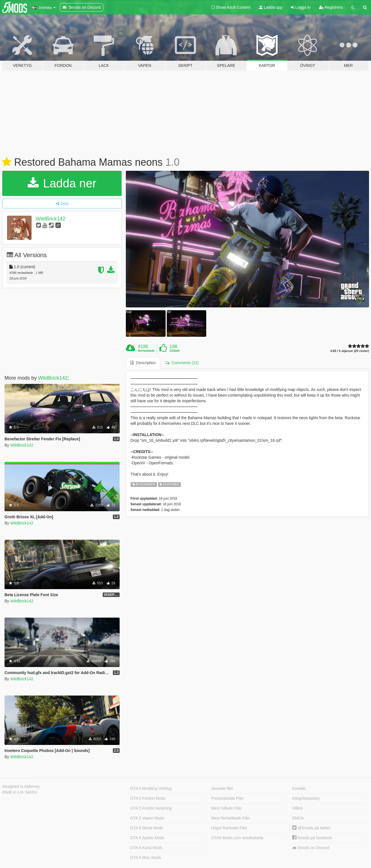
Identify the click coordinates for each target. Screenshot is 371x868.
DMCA (298, 818)
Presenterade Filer (228, 798)
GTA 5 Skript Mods (146, 828)
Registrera (331, 7)
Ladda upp (271, 7)
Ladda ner (62, 183)
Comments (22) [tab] (182, 363)
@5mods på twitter (311, 828)
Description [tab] (143, 363)
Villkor (298, 808)
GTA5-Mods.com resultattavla (237, 838)
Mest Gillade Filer (227, 808)
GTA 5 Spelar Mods (147, 838)
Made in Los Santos (20, 792)
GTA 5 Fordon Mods (148, 798)
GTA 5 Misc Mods (145, 858)
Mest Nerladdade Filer (231, 818)
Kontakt (299, 788)
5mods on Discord (311, 848)
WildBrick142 (51, 219)
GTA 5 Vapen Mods (147, 818)
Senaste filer (222, 788)
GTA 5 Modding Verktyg (151, 788)
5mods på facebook (312, 838)
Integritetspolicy (306, 798)
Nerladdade (146, 351)
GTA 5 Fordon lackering (151, 808)
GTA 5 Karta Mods (146, 848)
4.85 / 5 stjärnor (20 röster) (350, 351)
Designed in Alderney (21, 786)
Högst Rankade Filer (229, 828)
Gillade (175, 351)
